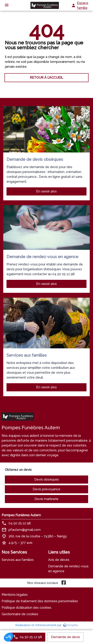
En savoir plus (47, 191)
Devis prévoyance (46, 489)
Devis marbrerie (46, 499)
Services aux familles (18, 560)
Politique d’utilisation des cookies (26, 608)
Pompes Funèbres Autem (21, 515)
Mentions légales (15, 595)
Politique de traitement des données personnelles (40, 601)
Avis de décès (59, 560)
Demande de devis (65, 637)
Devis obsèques (47, 479)
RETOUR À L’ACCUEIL (46, 78)
